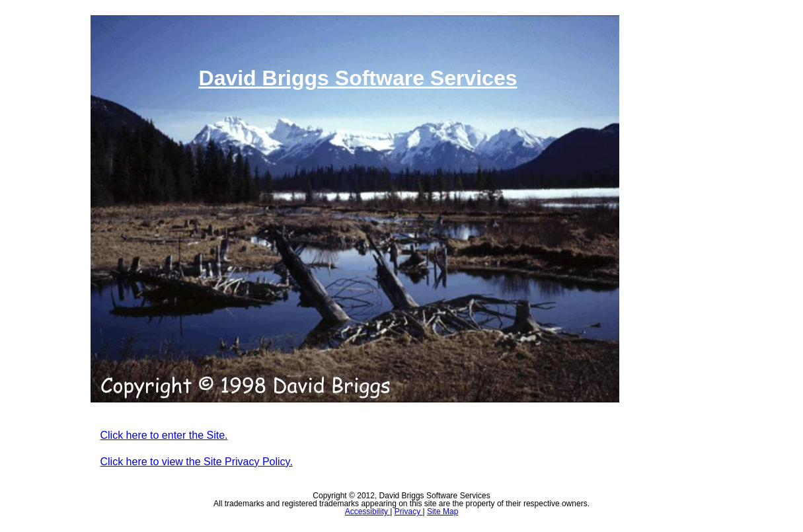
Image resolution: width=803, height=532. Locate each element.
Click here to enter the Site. (164, 435)
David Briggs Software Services (358, 78)
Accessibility (368, 512)
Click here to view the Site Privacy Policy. (197, 462)
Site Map (442, 512)
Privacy (409, 512)
